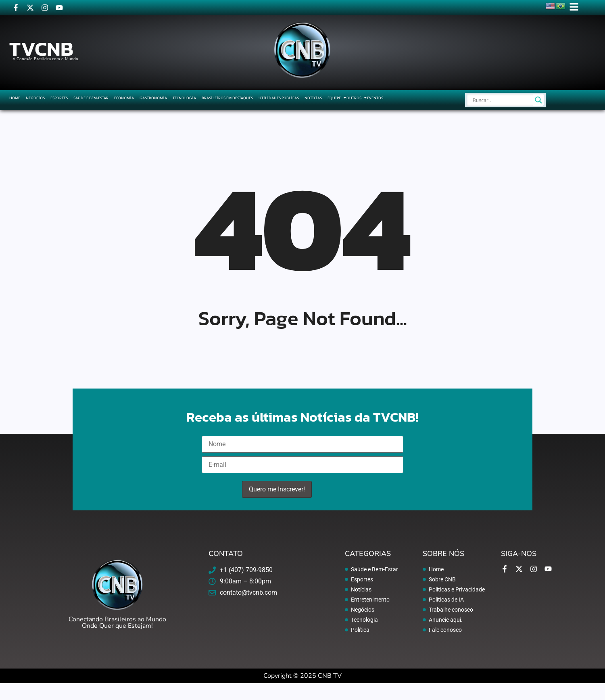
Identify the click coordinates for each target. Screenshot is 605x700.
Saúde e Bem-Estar (91, 98)
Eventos (375, 98)
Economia (124, 98)
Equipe (334, 98)
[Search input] (502, 100)
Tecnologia (184, 98)
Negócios (35, 98)
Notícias (313, 98)
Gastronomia (153, 98)
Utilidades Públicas (279, 98)
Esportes (59, 98)
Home (15, 98)
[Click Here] (574, 8)
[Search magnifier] (538, 100)
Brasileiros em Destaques (227, 98)
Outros (354, 98)
